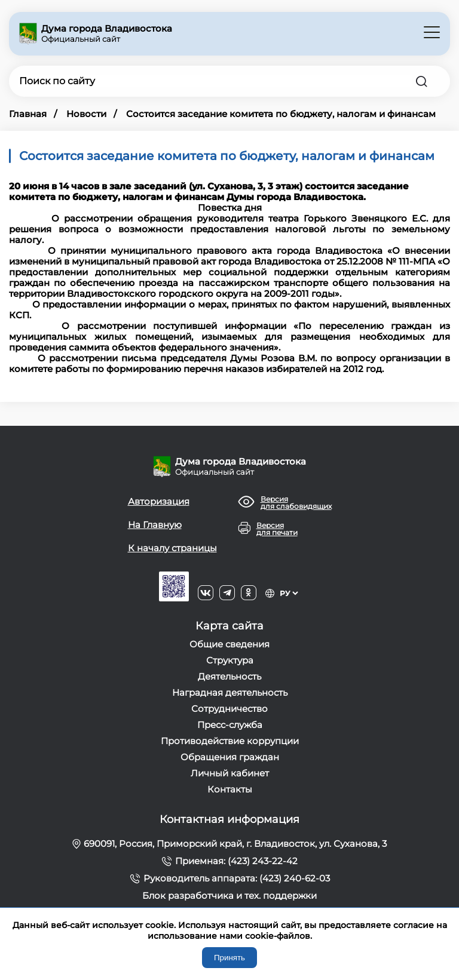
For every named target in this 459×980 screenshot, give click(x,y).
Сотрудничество (229, 709)
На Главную (155, 525)
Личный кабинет (230, 773)
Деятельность (229, 676)
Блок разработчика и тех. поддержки (229, 895)
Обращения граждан (230, 757)
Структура (230, 660)
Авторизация (159, 501)
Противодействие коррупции (230, 741)
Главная (28, 114)
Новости (86, 114)
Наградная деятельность (230, 692)
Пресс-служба (230, 725)
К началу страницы (172, 548)
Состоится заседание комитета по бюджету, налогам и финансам (281, 114)
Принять (229, 958)
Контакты (230, 789)
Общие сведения (229, 644)
